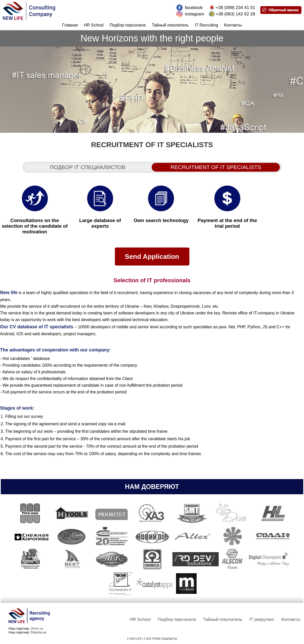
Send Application (152, 257)
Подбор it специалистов (88, 167)
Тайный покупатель (170, 25)
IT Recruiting (206, 25)
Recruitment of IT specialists (216, 167)
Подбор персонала (128, 25)
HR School (94, 25)
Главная (70, 25)
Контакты (233, 25)
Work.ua (37, 628)
